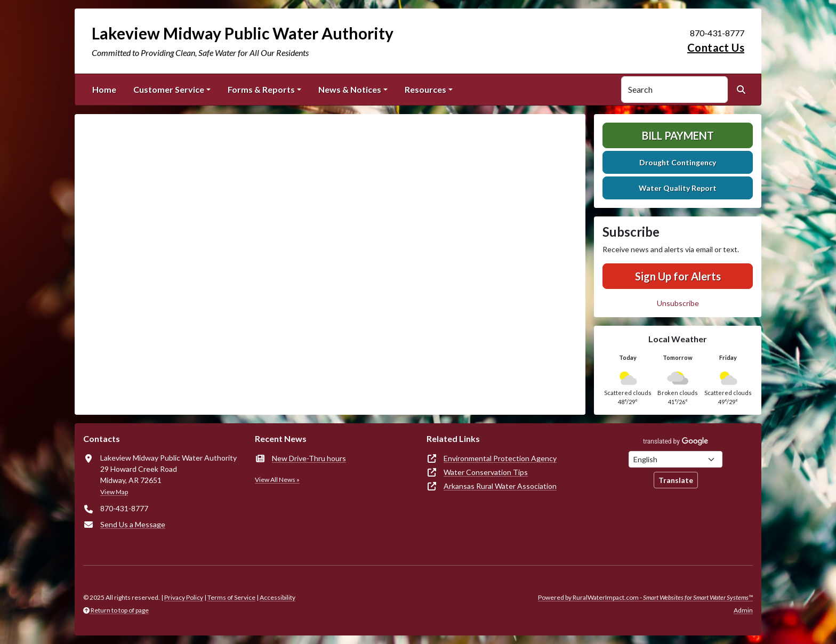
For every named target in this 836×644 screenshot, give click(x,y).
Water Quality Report (678, 188)
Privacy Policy (184, 597)
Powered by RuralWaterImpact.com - (645, 597)
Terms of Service (231, 597)
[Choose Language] (676, 459)
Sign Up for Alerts (678, 276)
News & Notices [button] (350, 89)
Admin (743, 610)
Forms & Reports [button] (261, 89)
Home (104, 89)
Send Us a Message (133, 524)
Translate (676, 480)
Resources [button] (425, 89)
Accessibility (278, 597)
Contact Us (716, 47)
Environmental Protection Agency (500, 458)
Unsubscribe (678, 303)
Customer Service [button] (169, 89)
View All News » (277, 480)
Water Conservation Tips (486, 472)
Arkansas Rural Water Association (500, 486)
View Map (114, 492)
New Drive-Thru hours (309, 458)
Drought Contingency (678, 162)
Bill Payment (678, 135)
